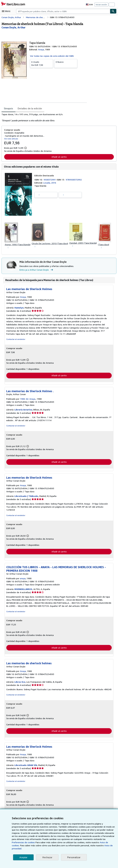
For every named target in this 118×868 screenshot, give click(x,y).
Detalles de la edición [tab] (29, 108)
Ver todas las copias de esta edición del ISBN (52, 56)
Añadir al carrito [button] (59, 157)
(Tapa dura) (104, 245)
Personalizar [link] (74, 857)
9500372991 (50, 180)
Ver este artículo (11, 139)
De (41, 63)
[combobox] (63, 11)
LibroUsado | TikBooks (26, 497)
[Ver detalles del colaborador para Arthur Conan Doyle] (13, 27)
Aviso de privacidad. (76, 849)
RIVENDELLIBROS (24, 587)
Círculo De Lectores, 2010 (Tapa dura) (50, 244)
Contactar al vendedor (15, 340)
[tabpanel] (58, 117)
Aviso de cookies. (78, 845)
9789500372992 (74, 180)
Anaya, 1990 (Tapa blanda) (18, 245)
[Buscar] (113, 11)
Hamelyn (19, 308)
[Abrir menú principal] (7, 11)
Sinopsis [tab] (8, 108)
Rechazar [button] (47, 857)
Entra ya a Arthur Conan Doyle (37, 270)
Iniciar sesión (102, 4)
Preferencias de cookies (98, 842)
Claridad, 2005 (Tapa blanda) (84, 243)
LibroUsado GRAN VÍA (26, 766)
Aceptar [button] (23, 857)
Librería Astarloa (23, 410)
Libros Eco (20, 683)
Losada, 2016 (50, 183)
